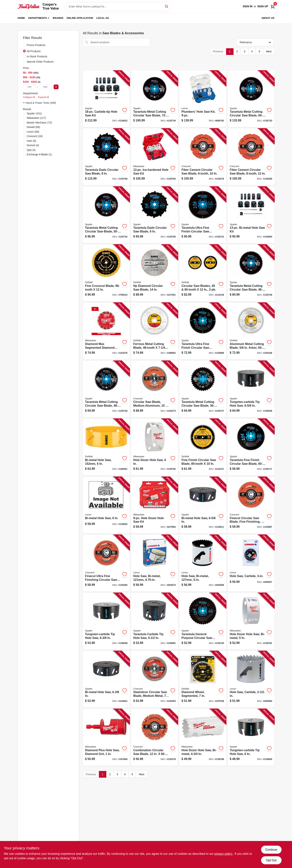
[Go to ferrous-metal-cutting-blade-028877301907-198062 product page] (155, 331)
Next (269, 51)
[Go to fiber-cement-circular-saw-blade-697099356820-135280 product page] (251, 157)
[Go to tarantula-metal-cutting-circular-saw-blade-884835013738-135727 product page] (203, 389)
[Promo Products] (24, 45)
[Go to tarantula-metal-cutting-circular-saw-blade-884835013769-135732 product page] (106, 215)
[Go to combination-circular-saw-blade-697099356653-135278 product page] (155, 737)
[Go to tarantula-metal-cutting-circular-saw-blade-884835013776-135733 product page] (251, 99)
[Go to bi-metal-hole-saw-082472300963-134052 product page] (106, 505)
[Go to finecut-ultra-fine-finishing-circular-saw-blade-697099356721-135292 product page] (106, 563)
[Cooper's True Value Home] (29, 7)
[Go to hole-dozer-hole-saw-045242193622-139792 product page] (155, 447)
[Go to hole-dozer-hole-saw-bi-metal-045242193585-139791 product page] (251, 621)
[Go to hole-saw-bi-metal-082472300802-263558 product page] (203, 563)
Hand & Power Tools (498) (41, 103)
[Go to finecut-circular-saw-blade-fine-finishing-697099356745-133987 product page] (251, 505)
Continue (271, 850)
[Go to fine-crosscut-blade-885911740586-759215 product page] (106, 273)
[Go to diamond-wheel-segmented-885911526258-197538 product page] (203, 679)
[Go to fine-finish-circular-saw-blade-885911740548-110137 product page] (203, 447)
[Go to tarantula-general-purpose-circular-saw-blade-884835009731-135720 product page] (203, 621)
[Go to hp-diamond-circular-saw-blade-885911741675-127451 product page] (155, 273)
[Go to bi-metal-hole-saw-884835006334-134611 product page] (203, 505)
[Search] (167, 6)
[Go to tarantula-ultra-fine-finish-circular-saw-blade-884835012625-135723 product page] (203, 215)
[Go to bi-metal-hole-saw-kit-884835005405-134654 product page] (251, 215)
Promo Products (36, 45)
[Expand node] (24, 103)
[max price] (45, 87)
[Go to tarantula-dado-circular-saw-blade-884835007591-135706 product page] (106, 157)
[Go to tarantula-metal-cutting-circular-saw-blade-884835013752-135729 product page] (251, 273)
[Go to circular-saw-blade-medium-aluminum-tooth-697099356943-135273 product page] (155, 389)
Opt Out (271, 860)
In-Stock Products (37, 56)
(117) (36, 118)
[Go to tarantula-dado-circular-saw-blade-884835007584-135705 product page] (155, 215)
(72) (39, 123)
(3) (31, 150)
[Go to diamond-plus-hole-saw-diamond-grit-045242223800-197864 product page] (106, 737)
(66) (34, 127)
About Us (268, 18)
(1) (39, 154)
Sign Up (263, 6)
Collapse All (29, 97)
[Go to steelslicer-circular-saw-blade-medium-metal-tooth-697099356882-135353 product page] (155, 679)
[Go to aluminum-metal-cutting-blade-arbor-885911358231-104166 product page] (251, 331)
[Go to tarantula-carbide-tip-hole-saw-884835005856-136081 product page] (155, 621)
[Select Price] (56, 87)
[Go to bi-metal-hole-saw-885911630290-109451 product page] (106, 447)
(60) (33, 132)
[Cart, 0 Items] (273, 6)
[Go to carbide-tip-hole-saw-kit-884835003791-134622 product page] (106, 99)
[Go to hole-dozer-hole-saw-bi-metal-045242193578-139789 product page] (203, 737)
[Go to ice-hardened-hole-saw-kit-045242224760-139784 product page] (155, 157)
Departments (38, 18)
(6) (32, 141)
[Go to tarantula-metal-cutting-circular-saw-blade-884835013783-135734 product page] (155, 99)
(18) (35, 136)
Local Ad (103, 18)
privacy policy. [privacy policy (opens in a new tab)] (224, 854)
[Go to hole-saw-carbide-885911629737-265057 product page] (251, 563)
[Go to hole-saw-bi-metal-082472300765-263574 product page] (155, 563)
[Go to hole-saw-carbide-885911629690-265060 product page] (251, 679)
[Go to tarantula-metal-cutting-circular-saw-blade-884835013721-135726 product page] (106, 389)
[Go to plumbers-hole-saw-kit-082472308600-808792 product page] (203, 99)
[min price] (30, 87)
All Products (34, 51)
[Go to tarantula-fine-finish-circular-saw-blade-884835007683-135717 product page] (251, 447)
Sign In (247, 6)
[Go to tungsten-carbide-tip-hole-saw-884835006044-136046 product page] (251, 389)
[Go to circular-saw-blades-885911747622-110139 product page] (203, 273)
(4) (33, 145)
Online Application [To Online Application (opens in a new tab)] (80, 18)
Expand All (44, 97)
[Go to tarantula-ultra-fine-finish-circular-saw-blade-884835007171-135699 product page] (203, 331)
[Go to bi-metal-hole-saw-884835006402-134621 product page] (106, 679)
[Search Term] (118, 7)
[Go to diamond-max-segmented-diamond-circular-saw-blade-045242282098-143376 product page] (106, 331)
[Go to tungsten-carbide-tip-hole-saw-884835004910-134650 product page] (251, 737)
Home (21, 18)
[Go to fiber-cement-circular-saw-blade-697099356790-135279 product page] (203, 157)
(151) (34, 113)
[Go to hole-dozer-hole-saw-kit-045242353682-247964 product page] (155, 505)
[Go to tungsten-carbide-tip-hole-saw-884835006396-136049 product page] (106, 621)
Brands (58, 18)
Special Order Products (40, 62)
